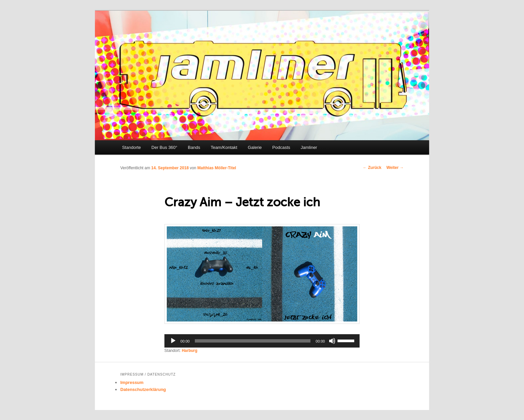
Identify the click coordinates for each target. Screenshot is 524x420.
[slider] (252, 341)
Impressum (132, 382)
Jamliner (309, 147)
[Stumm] (332, 341)
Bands (194, 147)
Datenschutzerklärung (143, 389)
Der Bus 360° (164, 147)
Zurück (372, 168)
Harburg (190, 351)
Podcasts (281, 147)
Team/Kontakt (224, 147)
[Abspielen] (173, 341)
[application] (262, 341)
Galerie (255, 147)
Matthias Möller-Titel (217, 168)
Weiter (395, 168)
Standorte (131, 147)
